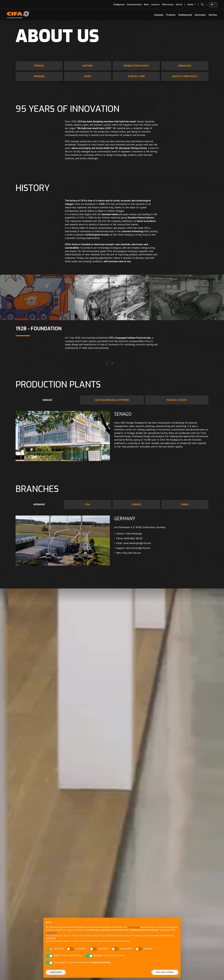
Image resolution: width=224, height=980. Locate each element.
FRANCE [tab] (136, 504)
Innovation (200, 15)
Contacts (155, 4)
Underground (185, 15)
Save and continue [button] (165, 972)
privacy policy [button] (134, 927)
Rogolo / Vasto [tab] (177, 400)
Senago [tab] (47, 400)
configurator (119, 4)
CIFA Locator (168, 4)
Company (159, 15)
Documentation (134, 4)
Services (213, 15)
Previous (107, 363)
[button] (202, 5)
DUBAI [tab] (185, 504)
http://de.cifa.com (131, 553)
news (146, 4)
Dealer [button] (191, 4)
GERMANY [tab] (39, 504)
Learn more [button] (56, 972)
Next (112, 363)
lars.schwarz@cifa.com (138, 548)
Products (171, 15)
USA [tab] (88, 504)
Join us (179, 4)
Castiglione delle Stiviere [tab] (112, 400)
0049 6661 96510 (133, 538)
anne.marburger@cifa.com (137, 543)
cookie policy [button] (51, 933)
